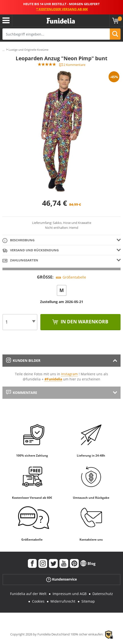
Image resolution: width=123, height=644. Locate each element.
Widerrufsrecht (63, 601)
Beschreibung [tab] (18, 240)
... (4, 50)
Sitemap (88, 601)
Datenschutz (103, 594)
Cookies (38, 601)
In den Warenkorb (84, 322)
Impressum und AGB (70, 594)
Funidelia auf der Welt (28, 594)
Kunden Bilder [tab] (23, 360)
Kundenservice (61, 579)
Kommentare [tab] (22, 393)
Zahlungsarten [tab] (20, 261)
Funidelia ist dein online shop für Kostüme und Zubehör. (61, 21)
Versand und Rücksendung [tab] (31, 250)
